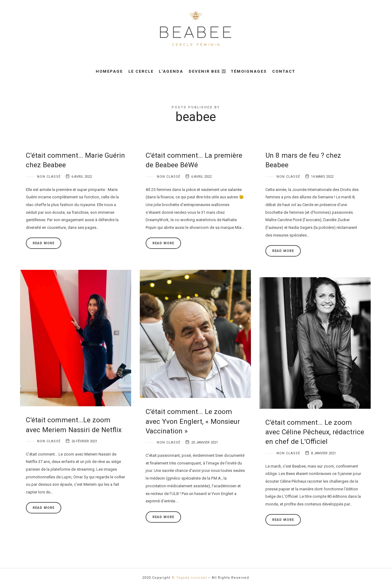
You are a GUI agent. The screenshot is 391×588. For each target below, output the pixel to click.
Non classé (49, 177)
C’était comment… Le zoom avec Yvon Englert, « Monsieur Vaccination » (193, 421)
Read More (44, 243)
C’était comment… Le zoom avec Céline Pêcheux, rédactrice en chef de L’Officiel (315, 432)
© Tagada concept (189, 578)
